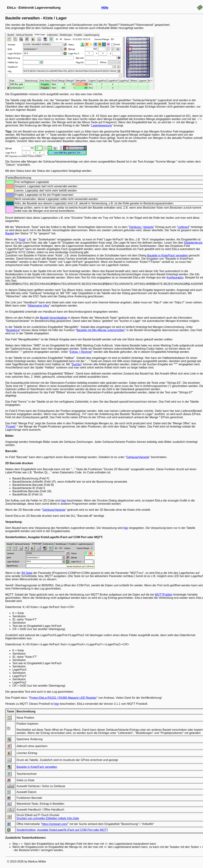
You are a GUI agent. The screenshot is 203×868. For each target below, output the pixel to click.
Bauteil (10, 233)
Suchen (77, 364)
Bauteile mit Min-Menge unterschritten (101, 330)
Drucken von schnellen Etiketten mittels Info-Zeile (48, 818)
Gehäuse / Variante (141, 227)
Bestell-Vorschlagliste (54, 318)
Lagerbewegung (102, 125)
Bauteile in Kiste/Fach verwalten (168, 255)
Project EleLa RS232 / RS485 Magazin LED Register (63, 698)
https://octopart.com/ (55, 824)
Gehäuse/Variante (138, 457)
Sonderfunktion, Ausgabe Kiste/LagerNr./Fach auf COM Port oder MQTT (62, 830)
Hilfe (105, 8)
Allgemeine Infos (38, 306)
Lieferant (183, 227)
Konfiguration (175, 278)
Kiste (22, 239)
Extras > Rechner (81, 352)
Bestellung (13, 330)
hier (64, 501)
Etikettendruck (193, 243)
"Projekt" (11, 427)
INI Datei (27, 573)
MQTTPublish (164, 595)
